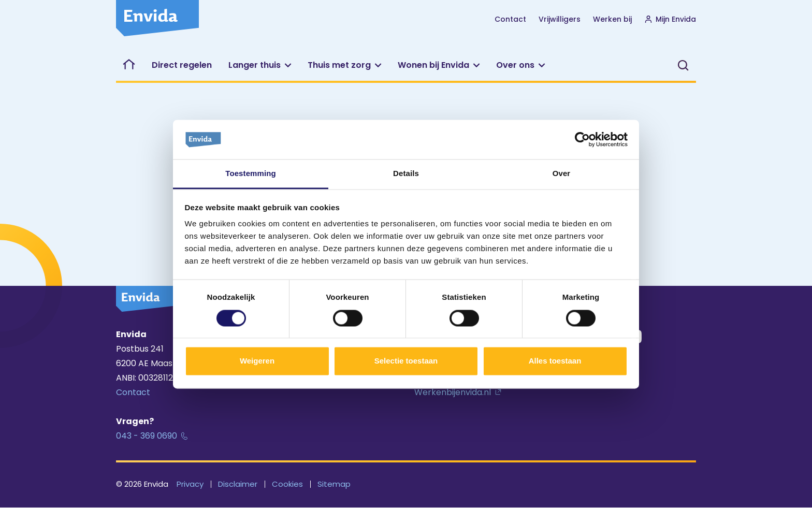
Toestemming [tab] (251, 174)
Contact (510, 19)
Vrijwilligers (560, 19)
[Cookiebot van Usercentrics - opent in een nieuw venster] (582, 139)
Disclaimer (238, 484)
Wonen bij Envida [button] (433, 65)
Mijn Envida (670, 19)
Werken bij (612, 19)
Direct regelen (182, 65)
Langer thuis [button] (255, 65)
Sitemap (334, 484)
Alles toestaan (555, 361)
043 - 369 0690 (147, 436)
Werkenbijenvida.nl (453, 392)
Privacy (190, 484)
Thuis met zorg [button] (339, 65)
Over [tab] (562, 174)
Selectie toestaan (406, 361)
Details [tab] (406, 174)
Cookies (287, 484)
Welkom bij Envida (130, 65)
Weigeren (257, 361)
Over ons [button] (515, 65)
